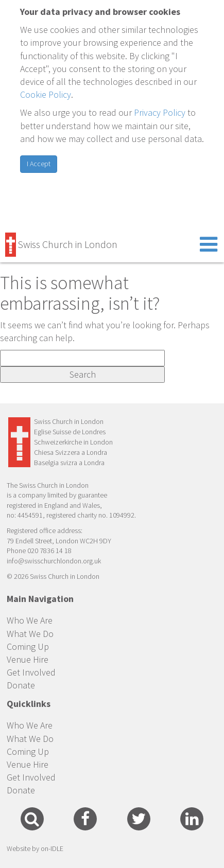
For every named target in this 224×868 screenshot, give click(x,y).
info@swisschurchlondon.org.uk (54, 561)
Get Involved (31, 672)
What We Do (30, 634)
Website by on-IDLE (35, 848)
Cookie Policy (46, 94)
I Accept (39, 164)
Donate (21, 685)
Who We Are (30, 620)
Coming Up (28, 646)
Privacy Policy (160, 112)
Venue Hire (28, 659)
